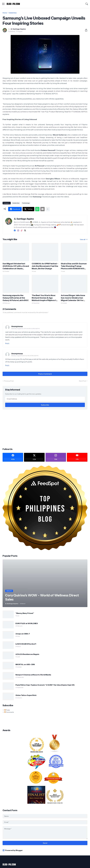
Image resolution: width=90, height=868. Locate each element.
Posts (7, 710)
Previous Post (9, 381)
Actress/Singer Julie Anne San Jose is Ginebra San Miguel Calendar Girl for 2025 (73, 298)
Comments (9, 712)
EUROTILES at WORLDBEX (27, 623)
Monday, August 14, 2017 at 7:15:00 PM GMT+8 (25, 356)
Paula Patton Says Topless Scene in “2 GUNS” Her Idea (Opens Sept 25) (45, 685)
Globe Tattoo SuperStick (26, 695)
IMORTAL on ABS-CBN (25, 664)
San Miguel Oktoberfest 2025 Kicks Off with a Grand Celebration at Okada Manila (16, 266)
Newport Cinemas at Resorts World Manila (33, 675)
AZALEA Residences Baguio (27, 654)
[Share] (85, 30)
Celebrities (13, 13)
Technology (26, 203)
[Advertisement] (45, 428)
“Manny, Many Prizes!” (25, 613)
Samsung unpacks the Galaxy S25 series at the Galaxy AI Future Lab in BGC (16, 298)
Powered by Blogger (13, 850)
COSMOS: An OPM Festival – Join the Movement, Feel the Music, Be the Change (45, 266)
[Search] (87, 4)
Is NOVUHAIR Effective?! (26, 644)
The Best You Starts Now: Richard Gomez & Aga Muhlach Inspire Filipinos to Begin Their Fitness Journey (45, 298)
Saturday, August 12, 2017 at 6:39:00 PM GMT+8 (25, 328)
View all (83, 239)
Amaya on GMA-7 (23, 634)
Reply (7, 343)
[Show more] (48, 209)
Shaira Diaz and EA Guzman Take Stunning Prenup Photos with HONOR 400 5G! (74, 266)
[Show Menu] (3, 4)
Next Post (82, 381)
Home (5, 13)
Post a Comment (45, 374)
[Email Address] (45, 399)
